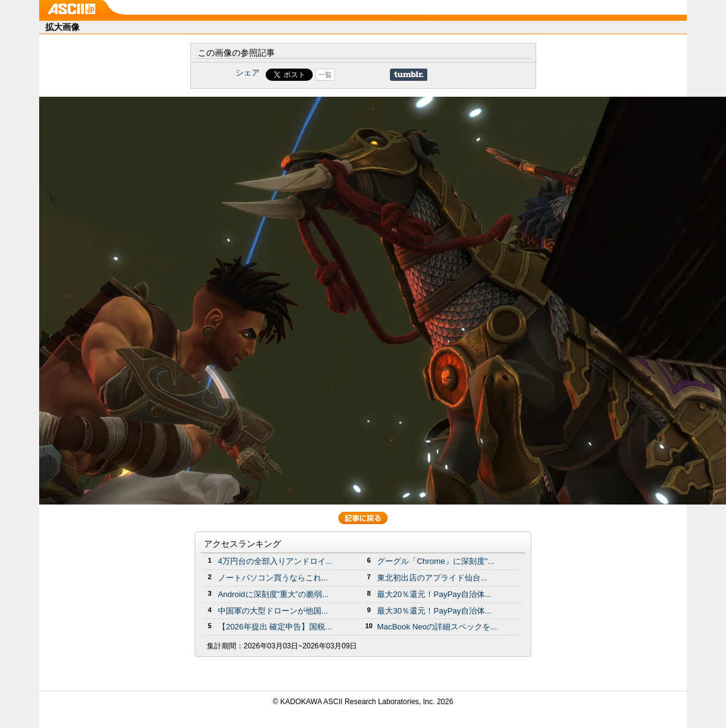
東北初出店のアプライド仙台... (432, 578)
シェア (248, 73)
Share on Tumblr (409, 75)
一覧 (325, 75)
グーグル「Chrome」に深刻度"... (436, 561)
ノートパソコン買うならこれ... (273, 578)
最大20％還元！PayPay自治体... (434, 594)
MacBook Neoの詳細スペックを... (437, 627)
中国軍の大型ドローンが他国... (273, 611)
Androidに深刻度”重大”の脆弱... (273, 594)
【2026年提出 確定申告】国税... (275, 627)
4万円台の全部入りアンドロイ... (275, 561)
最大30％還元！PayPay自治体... (434, 611)
